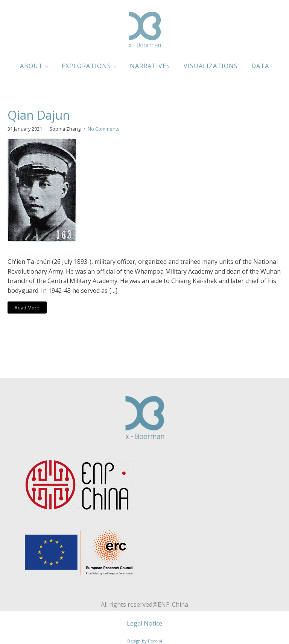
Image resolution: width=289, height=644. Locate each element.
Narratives (150, 66)
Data (260, 66)
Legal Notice (144, 623)
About (31, 66)
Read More (27, 308)
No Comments (104, 129)
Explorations (86, 66)
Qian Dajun (39, 115)
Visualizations (211, 66)
